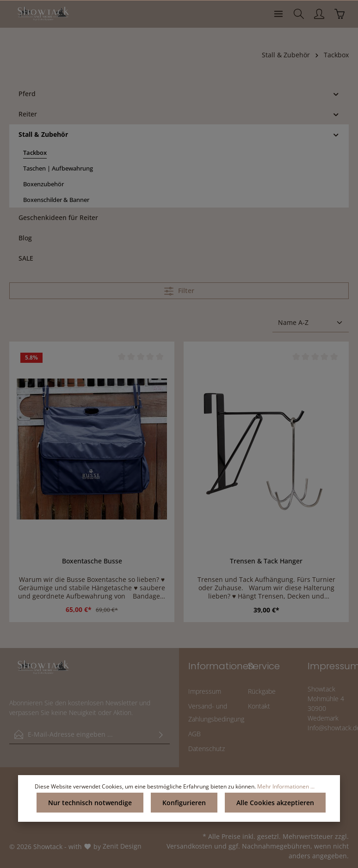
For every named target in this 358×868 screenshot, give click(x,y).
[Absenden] (161, 734)
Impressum (205, 691)
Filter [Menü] (179, 291)
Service (264, 666)
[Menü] (278, 14)
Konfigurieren (184, 803)
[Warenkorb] (339, 14)
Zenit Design (122, 846)
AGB (194, 734)
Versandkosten (189, 846)
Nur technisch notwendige (90, 803)
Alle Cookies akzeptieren (275, 803)
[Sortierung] (311, 323)
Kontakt (259, 706)
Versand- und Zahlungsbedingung (216, 712)
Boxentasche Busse (92, 561)
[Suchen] (299, 14)
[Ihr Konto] (319, 14)
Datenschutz (207, 749)
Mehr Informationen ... (286, 786)
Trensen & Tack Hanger (266, 561)
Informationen (221, 666)
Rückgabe (262, 691)
